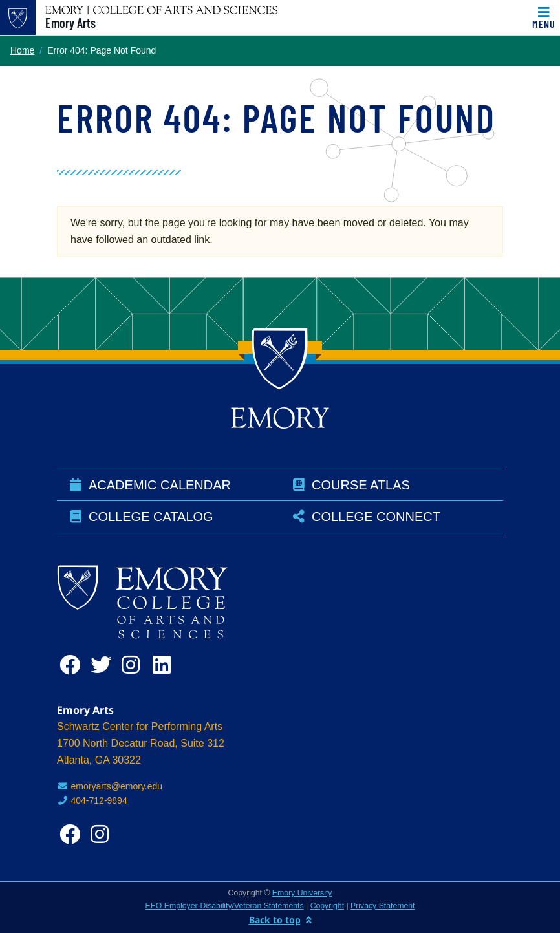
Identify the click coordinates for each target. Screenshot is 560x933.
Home (22, 50)
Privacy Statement (382, 906)
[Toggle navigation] (544, 17)
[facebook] (72, 665)
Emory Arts (70, 23)
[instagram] (135, 665)
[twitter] (103, 665)
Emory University (302, 893)
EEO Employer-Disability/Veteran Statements (225, 906)
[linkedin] (166, 665)
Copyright (327, 906)
